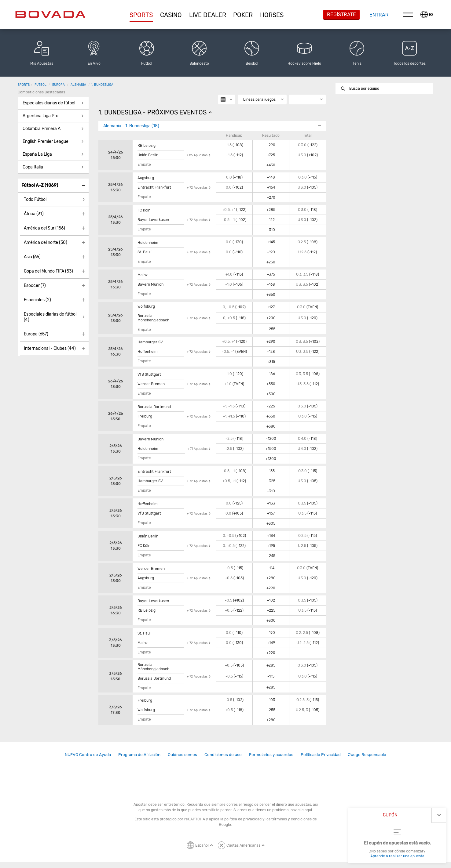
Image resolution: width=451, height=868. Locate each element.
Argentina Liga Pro (40, 116)
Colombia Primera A (42, 129)
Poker (243, 15)
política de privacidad (243, 819)
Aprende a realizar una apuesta (397, 856)
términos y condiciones (291, 819)
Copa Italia (33, 167)
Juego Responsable (367, 754)
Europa (59, 85)
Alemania (78, 85)
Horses (272, 15)
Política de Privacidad (321, 754)
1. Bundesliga (102, 85)
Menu (408, 15)
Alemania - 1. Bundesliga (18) (131, 126)
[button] (141, 15)
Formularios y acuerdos (271, 754)
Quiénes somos (182, 754)
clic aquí (305, 810)
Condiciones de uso (223, 754)
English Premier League (46, 141)
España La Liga (37, 154)
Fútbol (40, 85)
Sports (141, 15)
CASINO (171, 15)
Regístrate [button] (341, 14)
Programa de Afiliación (139, 754)
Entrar (379, 15)
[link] (88, 755)
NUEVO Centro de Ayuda (88, 754)
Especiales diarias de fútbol (49, 103)
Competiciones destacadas (41, 92)
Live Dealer (208, 15)
